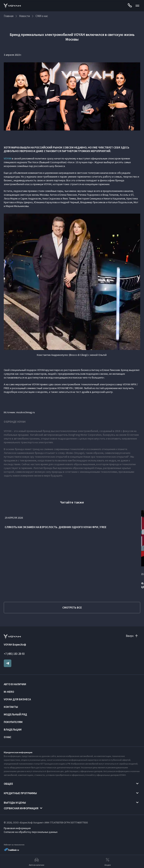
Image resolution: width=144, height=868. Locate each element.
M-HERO (9, 692)
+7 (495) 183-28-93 (14, 654)
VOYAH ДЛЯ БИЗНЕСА (17, 699)
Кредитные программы (20, 793)
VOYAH (8, 158)
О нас (8, 737)
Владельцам (13, 729)
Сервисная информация (21, 808)
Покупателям (13, 722)
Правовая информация (17, 828)
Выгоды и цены (15, 803)
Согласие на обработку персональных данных (31, 832)
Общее (8, 784)
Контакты (11, 707)
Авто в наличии (15, 684)
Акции (108, 862)
